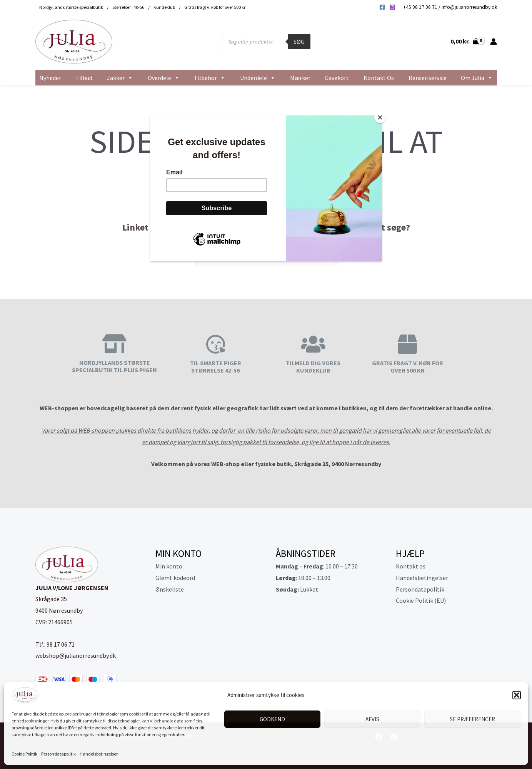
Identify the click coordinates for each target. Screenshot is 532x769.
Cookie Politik (24, 754)
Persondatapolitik (58, 754)
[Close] (380, 117)
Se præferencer (472, 719)
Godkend (272, 719)
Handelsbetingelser (99, 754)
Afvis (372, 719)
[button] (517, 695)
